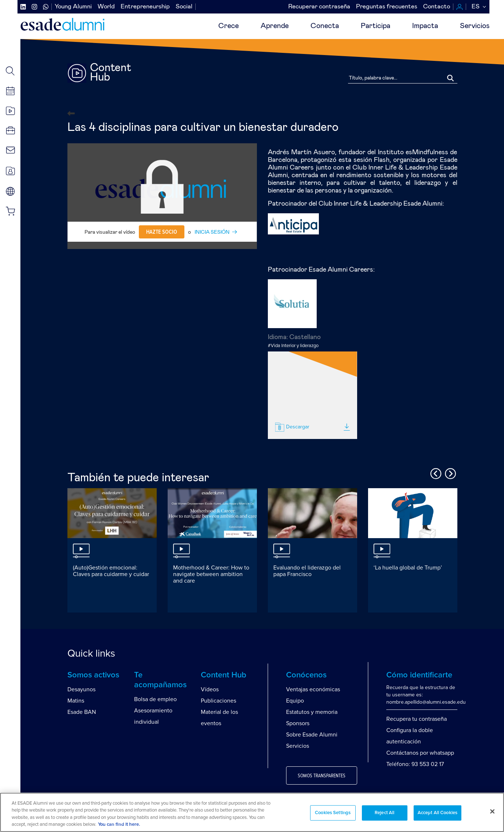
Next (449, 473)
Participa (376, 26)
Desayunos (81, 689)
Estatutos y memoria (312, 712)
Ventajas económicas (313, 689)
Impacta (425, 26)
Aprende (275, 26)
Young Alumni (73, 7)
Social (184, 7)
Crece (228, 26)
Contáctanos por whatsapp (420, 753)
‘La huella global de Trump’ (408, 568)
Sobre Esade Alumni (312, 735)
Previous (435, 473)
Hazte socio (162, 232)
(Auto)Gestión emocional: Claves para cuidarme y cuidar (111, 571)
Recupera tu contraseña (417, 719)
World (106, 7)
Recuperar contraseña (319, 7)
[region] (252, 812)
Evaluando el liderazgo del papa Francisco (307, 571)
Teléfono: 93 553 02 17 (415, 764)
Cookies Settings (333, 813)
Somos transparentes (322, 776)
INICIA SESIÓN (212, 232)
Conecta (325, 26)
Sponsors (298, 723)
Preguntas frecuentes (387, 7)
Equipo (295, 701)
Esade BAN (82, 712)
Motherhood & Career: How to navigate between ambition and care (211, 574)
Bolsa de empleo (155, 699)
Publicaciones (218, 701)
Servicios (475, 26)
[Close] (492, 811)
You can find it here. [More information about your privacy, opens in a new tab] (119, 825)
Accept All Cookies (437, 813)
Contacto (437, 7)
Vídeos (210, 689)
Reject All (384, 813)
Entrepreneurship (145, 7)
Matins (76, 701)
